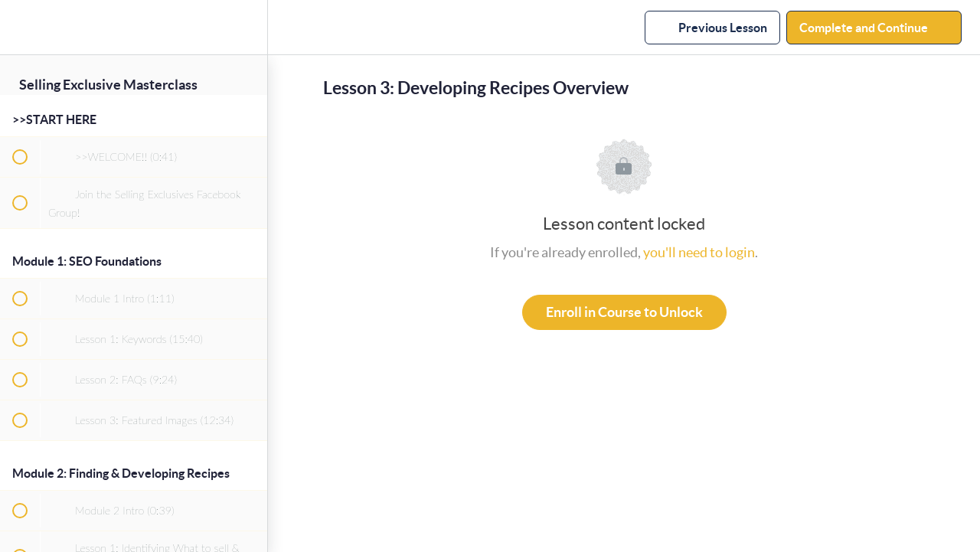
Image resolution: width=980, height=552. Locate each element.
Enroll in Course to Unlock (624, 312)
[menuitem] (248, 27)
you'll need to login (699, 252)
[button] (19, 27)
